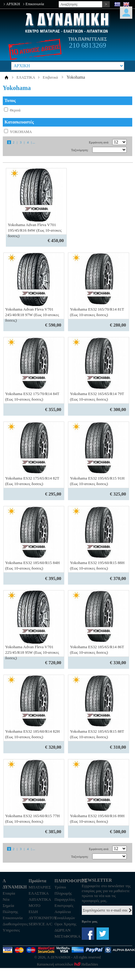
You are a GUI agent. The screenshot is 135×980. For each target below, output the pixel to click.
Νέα (6, 899)
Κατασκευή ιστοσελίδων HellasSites (67, 964)
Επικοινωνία (35, 4)
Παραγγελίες (65, 899)
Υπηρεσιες (11, 930)
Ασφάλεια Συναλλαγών (65, 915)
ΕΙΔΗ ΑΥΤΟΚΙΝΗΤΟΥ (42, 915)
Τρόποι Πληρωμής (63, 890)
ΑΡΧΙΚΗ (13, 4)
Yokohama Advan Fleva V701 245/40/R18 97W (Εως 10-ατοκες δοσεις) (32, 315)
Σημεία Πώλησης (10, 909)
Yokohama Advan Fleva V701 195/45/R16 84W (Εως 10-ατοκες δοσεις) (35, 230)
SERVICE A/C (40, 924)
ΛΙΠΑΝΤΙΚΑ (40, 899)
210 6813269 (87, 45)
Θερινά (15, 110)
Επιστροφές (64, 906)
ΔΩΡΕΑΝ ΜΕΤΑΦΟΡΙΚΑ (67, 933)
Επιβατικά (50, 77)
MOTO (34, 906)
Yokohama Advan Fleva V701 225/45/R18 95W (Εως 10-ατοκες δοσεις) (32, 652)
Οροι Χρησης (65, 924)
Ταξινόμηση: (80, 150)
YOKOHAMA (21, 132)
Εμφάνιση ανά (99, 142)
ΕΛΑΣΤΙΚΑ (26, 77)
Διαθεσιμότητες (15, 924)
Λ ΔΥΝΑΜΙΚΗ (67, 23)
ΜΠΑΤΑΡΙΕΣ (40, 887)
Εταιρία (9, 893)
